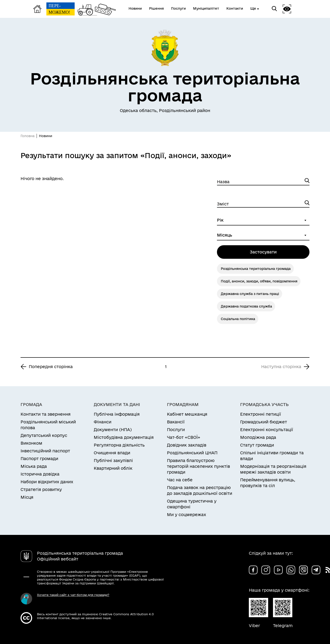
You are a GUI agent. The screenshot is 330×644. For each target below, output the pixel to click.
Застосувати (263, 252)
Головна (28, 136)
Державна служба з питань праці (250, 294)
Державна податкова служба (246, 306)
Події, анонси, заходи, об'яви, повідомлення (259, 281)
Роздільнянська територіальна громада (256, 269)
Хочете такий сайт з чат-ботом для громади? (73, 595)
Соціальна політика (238, 319)
